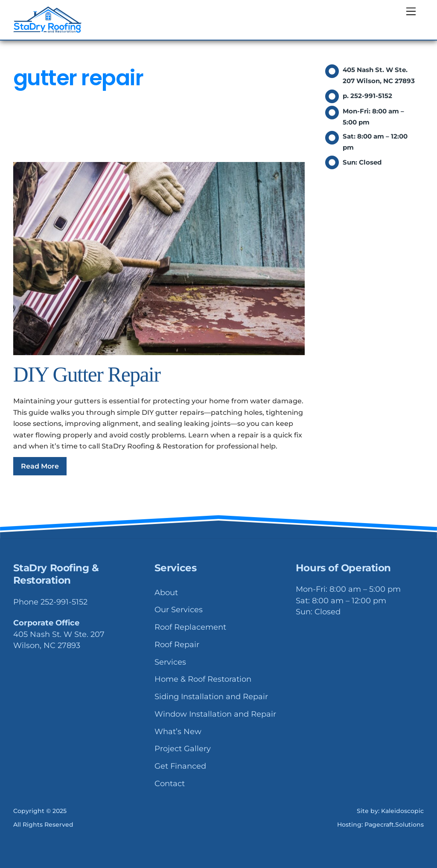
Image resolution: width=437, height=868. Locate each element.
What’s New (178, 732)
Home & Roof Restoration (203, 679)
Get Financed (180, 766)
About (166, 593)
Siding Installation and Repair (211, 697)
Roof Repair (177, 645)
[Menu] (411, 12)
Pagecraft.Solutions (394, 825)
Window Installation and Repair (215, 714)
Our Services (179, 610)
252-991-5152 (64, 602)
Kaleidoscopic (402, 811)
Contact (170, 784)
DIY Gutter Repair (87, 375)
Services (170, 662)
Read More (40, 466)
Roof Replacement (190, 627)
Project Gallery (183, 749)
